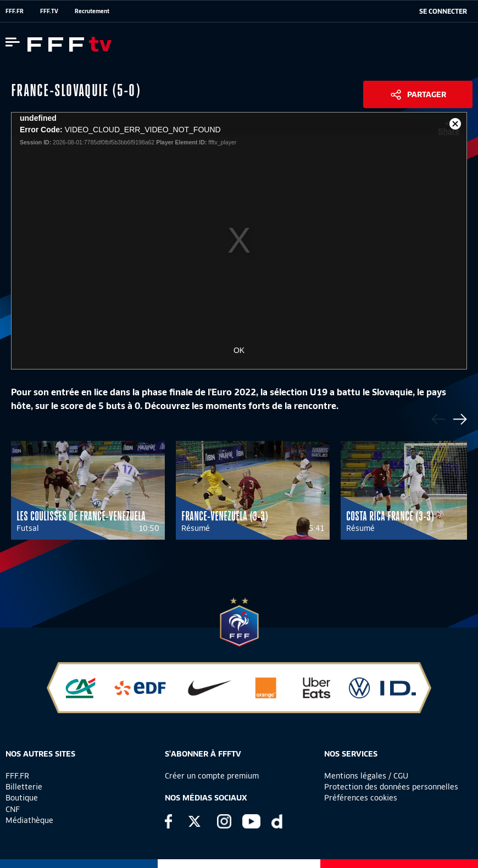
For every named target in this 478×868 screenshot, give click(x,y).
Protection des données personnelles (391, 787)
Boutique (22, 798)
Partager (427, 94)
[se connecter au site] (443, 12)
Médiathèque (29, 820)
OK (239, 350)
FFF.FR (15, 11)
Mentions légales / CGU (366, 776)
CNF (13, 809)
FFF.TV (49, 11)
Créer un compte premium (212, 776)
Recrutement (92, 11)
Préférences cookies (361, 798)
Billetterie (24, 787)
